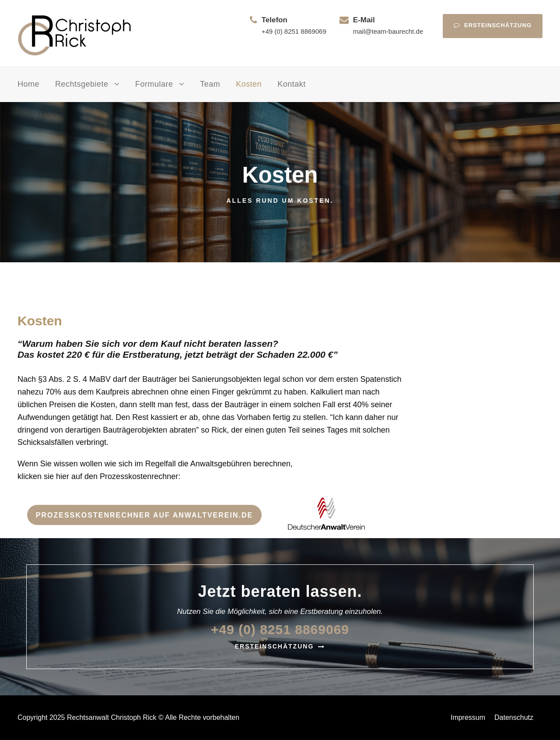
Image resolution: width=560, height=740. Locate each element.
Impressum (468, 717)
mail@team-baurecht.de (388, 31)
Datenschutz (514, 717)
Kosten (249, 84)
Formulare (154, 84)
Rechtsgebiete (82, 84)
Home (28, 84)
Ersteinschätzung (493, 25)
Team (210, 84)
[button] (19, 721)
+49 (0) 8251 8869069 (294, 31)
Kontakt (292, 84)
